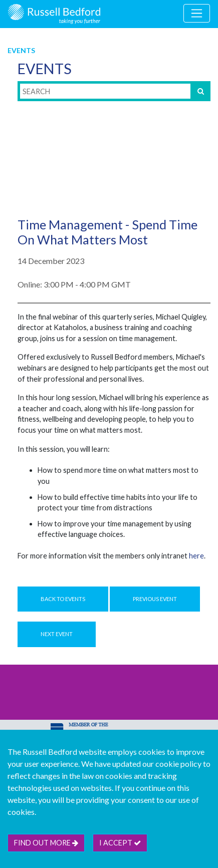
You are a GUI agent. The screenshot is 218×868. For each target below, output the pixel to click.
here (196, 556)
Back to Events (63, 599)
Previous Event (155, 599)
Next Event (57, 634)
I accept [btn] (120, 843)
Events (21, 50)
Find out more (46, 843)
